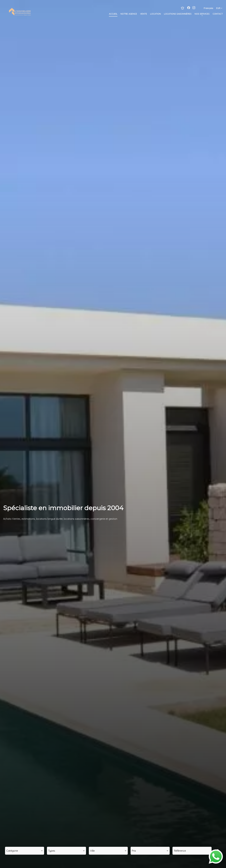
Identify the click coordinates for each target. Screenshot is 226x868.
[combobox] (25, 851)
